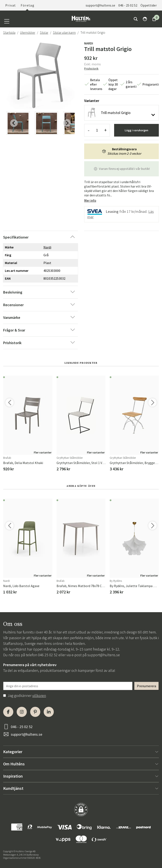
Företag (28, 5)
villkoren (39, 696)
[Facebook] (8, 712)
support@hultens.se (100, 5)
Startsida (9, 32)
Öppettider (149, 5)
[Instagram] (22, 712)
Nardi (89, 43)
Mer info (90, 200)
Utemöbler (28, 32)
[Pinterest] (35, 712)
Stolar (44, 32)
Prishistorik (91, 68)
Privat (11, 5)
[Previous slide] (14, 123)
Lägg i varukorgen (136, 130)
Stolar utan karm (64, 32)
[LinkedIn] (49, 712)
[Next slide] (67, 123)
